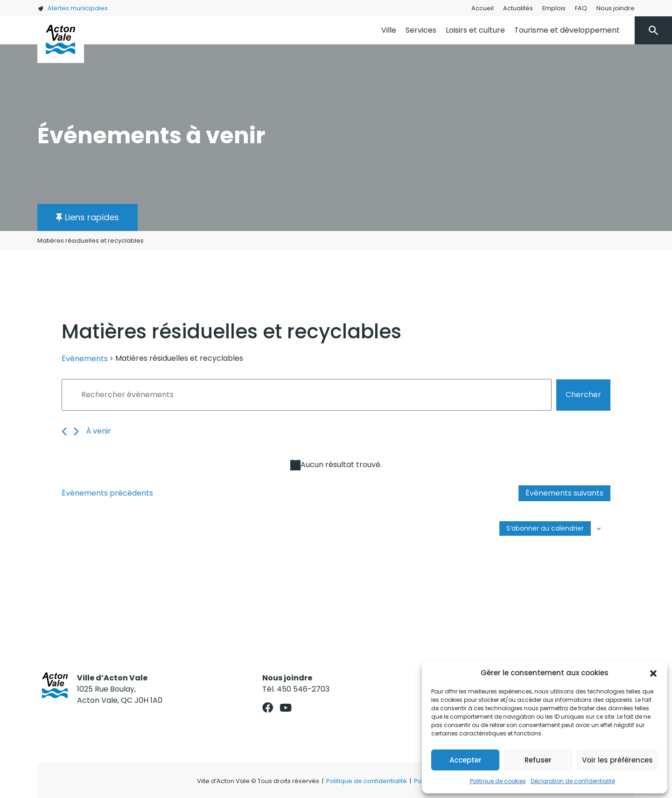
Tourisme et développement (567, 30)
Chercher (583, 395)
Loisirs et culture (475, 30)
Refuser (538, 760)
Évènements (85, 359)
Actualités (518, 8)
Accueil (483, 8)
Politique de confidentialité (367, 781)
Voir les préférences (617, 760)
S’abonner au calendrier (545, 528)
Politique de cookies (498, 781)
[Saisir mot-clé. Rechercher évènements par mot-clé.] (307, 395)
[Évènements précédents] (64, 431)
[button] (653, 673)
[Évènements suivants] (76, 431)
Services (421, 30)
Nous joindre (616, 8)
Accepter (465, 760)
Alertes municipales (73, 8)
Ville (389, 30)
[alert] (336, 465)
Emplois (554, 8)
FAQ (581, 8)
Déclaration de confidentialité (573, 781)
